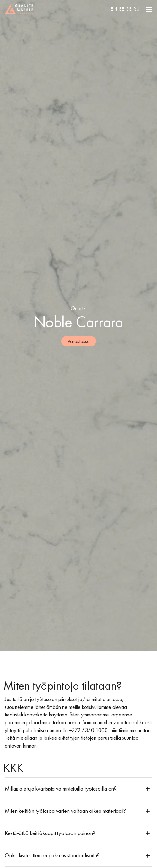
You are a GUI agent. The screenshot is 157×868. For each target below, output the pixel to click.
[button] (78, 788)
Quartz (78, 308)
